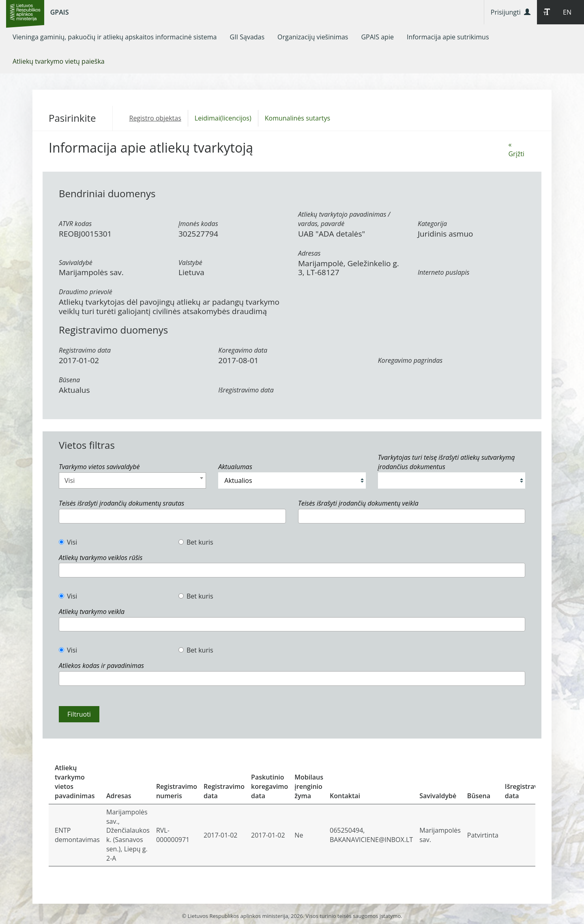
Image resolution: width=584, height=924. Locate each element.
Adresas (309, 253)
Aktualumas (235, 467)
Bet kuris (196, 542)
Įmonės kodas (198, 224)
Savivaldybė (76, 263)
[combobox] (132, 480)
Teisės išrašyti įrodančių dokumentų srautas (121, 503)
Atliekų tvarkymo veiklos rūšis (101, 558)
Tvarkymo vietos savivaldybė (99, 467)
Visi (68, 542)
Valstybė (190, 263)
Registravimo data (85, 350)
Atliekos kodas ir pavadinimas (101, 666)
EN (567, 12)
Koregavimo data (243, 350)
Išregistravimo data (246, 390)
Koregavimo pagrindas (410, 360)
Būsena (69, 380)
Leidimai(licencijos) (223, 118)
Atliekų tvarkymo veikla (92, 612)
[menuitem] (115, 37)
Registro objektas (155, 118)
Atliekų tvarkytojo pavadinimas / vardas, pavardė (344, 219)
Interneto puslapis (443, 272)
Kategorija (432, 224)
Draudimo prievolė (86, 292)
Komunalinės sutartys (297, 118)
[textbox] (64, 516)
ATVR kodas (75, 224)
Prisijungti (511, 12)
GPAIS (60, 12)
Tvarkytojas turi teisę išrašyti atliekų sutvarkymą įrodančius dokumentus (447, 462)
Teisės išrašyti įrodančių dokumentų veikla (358, 503)
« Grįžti (516, 149)
